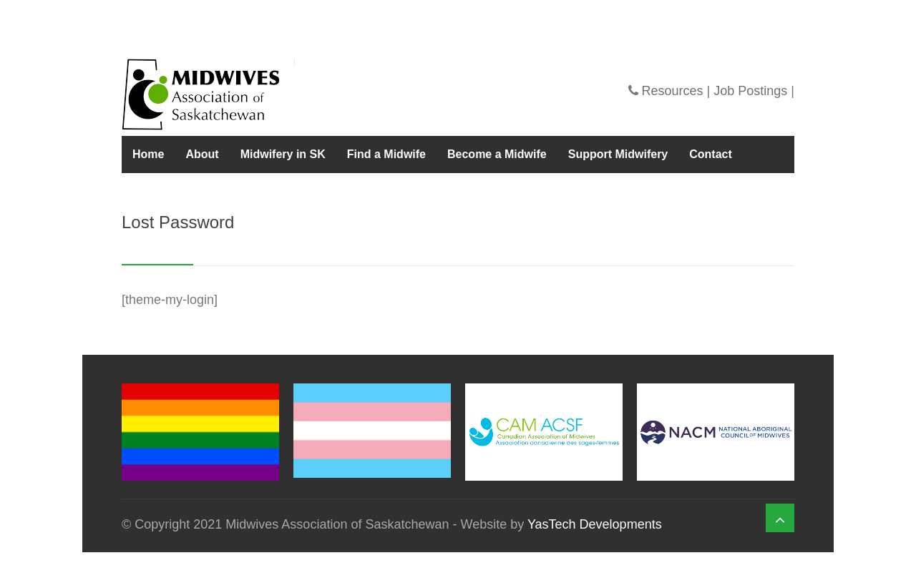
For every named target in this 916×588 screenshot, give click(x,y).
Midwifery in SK (283, 154)
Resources (673, 91)
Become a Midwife (497, 154)
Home (148, 154)
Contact (711, 154)
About (202, 154)
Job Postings (750, 91)
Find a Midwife (386, 154)
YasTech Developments (595, 524)
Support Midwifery (618, 154)
